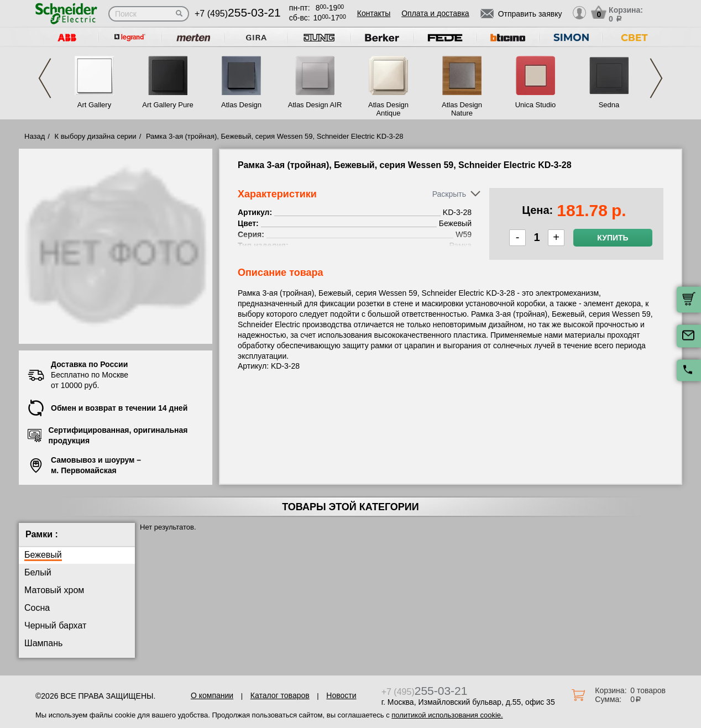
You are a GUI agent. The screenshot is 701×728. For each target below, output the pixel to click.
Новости (341, 695)
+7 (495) (238, 14)
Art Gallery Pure (168, 105)
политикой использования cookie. (447, 715)
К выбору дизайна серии (96, 136)
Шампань (43, 643)
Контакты (374, 13)
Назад (35, 136)
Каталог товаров (280, 695)
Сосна (37, 608)
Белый (38, 572)
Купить (613, 238)
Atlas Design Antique (388, 109)
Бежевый (43, 555)
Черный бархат (55, 625)
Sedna (609, 105)
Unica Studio (536, 105)
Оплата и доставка (435, 13)
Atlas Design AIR (315, 105)
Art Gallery (94, 105)
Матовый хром (54, 590)
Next (656, 78)
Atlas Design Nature (462, 109)
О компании (212, 695)
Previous (45, 78)
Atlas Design (241, 105)
